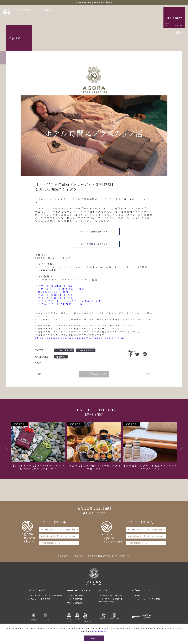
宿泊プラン (61, 357)
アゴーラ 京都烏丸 (44, 10)
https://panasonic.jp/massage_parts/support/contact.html (80, 338)
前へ (40, 374)
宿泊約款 (78, 556)
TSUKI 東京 (136, 595)
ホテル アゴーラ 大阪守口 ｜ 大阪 (61, 304)
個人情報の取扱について (99, 556)
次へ (148, 374)
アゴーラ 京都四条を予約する (94, 231)
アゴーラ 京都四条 (22, 10)
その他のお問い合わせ (51, 543)
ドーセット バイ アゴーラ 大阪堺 (146, 599)
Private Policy (99, 631)
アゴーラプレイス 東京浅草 (111, 595)
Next (182, 447)
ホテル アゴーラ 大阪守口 (39, 599)
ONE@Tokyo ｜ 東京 (53, 292)
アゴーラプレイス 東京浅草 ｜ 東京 (61, 289)
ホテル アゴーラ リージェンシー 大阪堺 (45, 595)
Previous (6, 447)
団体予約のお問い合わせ (58, 536)
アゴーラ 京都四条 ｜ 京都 (56, 295)
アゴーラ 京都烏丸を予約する (94, 244)
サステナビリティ (123, 556)
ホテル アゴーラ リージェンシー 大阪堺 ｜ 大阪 (70, 301)
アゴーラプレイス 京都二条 (113, 600)
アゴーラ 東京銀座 (75, 595)
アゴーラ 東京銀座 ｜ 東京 (56, 286)
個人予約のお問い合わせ (58, 530)
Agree (94, 638)
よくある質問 (63, 556)
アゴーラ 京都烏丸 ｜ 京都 (56, 298)
